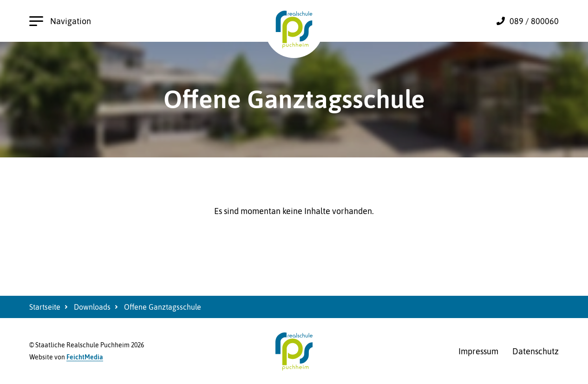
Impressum (478, 351)
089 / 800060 (534, 21)
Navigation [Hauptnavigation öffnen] (60, 21)
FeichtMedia (85, 357)
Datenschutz (536, 351)
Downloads (92, 307)
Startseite (45, 307)
